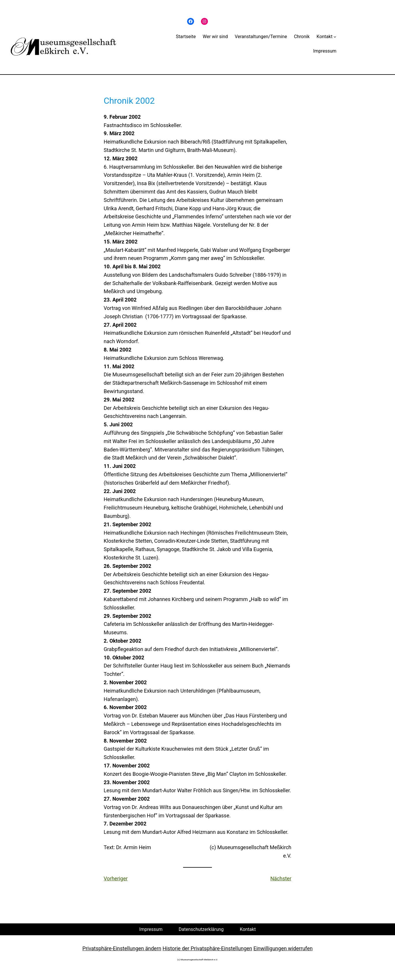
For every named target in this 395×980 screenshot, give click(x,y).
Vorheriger (116, 878)
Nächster (281, 878)
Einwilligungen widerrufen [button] (283, 948)
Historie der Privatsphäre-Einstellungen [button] (207, 948)
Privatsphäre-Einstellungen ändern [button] (122, 948)
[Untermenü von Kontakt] (335, 37)
